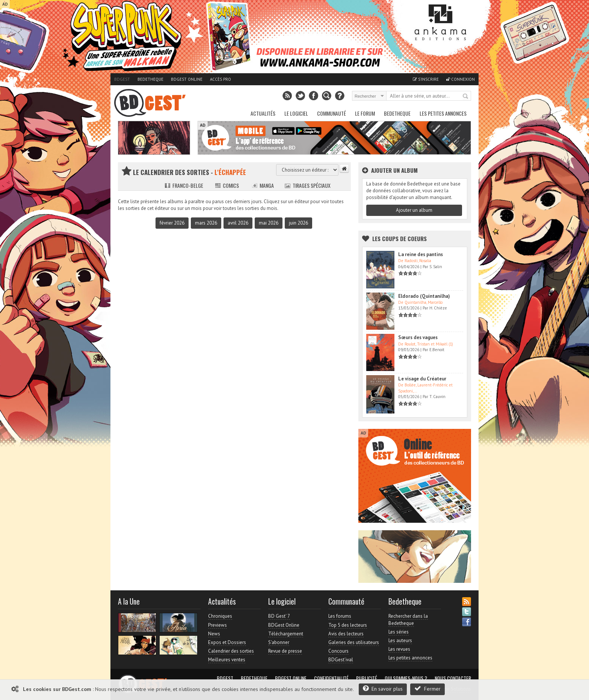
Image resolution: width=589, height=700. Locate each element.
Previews (217, 625)
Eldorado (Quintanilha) (424, 296)
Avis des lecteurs (346, 634)
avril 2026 (238, 223)
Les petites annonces (443, 113)
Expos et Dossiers (227, 642)
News (214, 634)
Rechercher (466, 97)
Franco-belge (184, 185)
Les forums (340, 616)
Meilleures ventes (227, 660)
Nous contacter (453, 678)
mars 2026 (206, 223)
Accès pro (220, 79)
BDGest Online (187, 79)
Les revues (399, 649)
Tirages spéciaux (308, 185)
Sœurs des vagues (418, 337)
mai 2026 (269, 223)
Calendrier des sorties (231, 651)
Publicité (367, 678)
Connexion (461, 79)
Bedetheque (150, 79)
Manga (263, 185)
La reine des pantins (421, 254)
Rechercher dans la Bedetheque (408, 619)
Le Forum (365, 113)
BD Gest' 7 (279, 616)
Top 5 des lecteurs (348, 625)
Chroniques (220, 616)
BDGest (122, 79)
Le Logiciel (296, 113)
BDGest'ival (341, 660)
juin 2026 (298, 223)
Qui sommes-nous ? (406, 678)
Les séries (399, 632)
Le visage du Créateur (422, 379)
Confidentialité (331, 678)
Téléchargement (286, 634)
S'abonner (279, 642)
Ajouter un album (414, 210)
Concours (338, 651)
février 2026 (172, 223)
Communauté (332, 113)
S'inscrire (426, 79)
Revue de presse (285, 651)
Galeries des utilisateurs (354, 642)
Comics (227, 185)
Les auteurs (400, 640)
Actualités (263, 113)
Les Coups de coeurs (399, 238)
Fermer (427, 689)
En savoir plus (383, 689)
